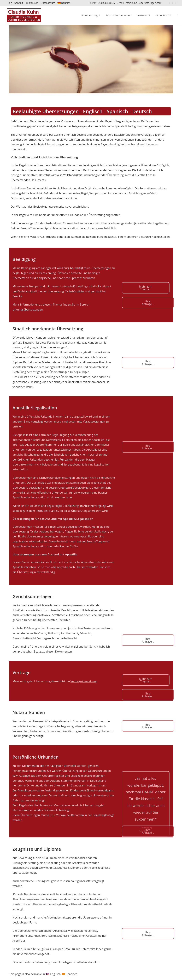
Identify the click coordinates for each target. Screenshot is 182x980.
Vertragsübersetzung (84, 681)
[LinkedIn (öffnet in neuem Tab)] (172, 3)
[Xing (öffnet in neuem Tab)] (175, 3)
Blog (9, 3)
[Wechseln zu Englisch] (53, 974)
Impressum (32, 3)
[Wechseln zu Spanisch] (70, 974)
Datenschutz (48, 3)
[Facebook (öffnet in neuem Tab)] (169, 3)
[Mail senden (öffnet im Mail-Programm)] (178, 3)
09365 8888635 (106, 3)
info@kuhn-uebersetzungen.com (143, 3)
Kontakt (19, 3)
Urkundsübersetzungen (28, 309)
